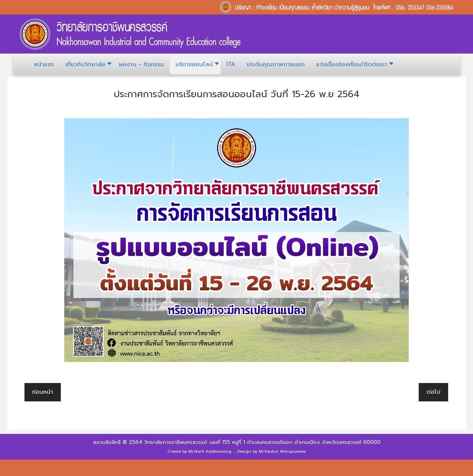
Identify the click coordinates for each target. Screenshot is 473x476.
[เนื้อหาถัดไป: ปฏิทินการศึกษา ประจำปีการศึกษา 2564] (433, 392)
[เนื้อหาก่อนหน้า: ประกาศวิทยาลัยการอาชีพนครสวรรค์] (43, 392)
